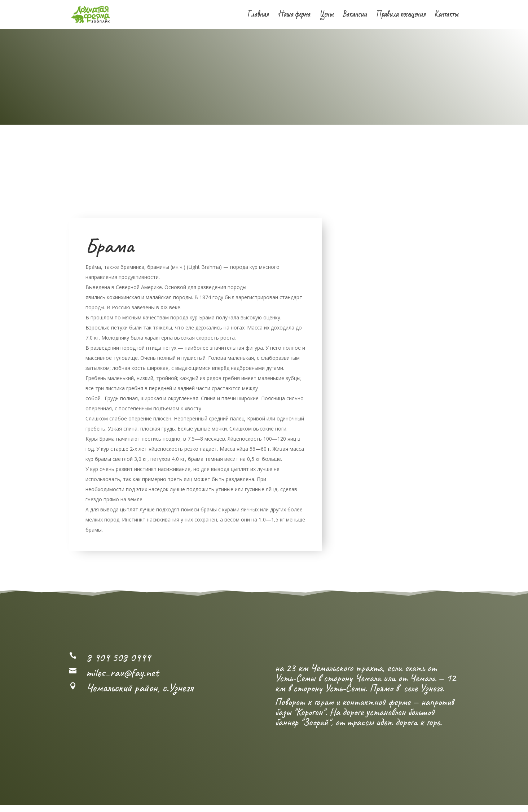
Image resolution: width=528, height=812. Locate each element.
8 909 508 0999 (118, 659)
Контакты (447, 16)
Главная (258, 16)
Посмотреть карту (132, 701)
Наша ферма (294, 16)
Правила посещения (401, 16)
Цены (327, 16)
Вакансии (355, 16)
